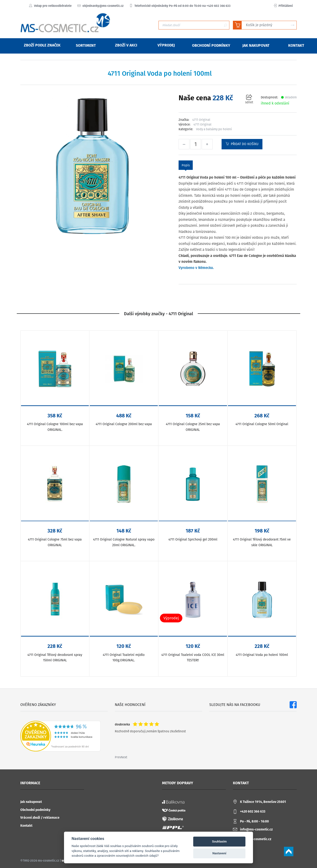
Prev (118, 757)
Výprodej (163, 45)
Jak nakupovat (31, 802)
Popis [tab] (186, 165)
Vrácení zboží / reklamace (40, 818)
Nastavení (219, 853)
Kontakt (26, 826)
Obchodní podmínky (35, 810)
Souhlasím (219, 841)
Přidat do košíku (242, 144)
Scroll (289, 851)
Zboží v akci (123, 45)
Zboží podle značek (39, 45)
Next (124, 757)
